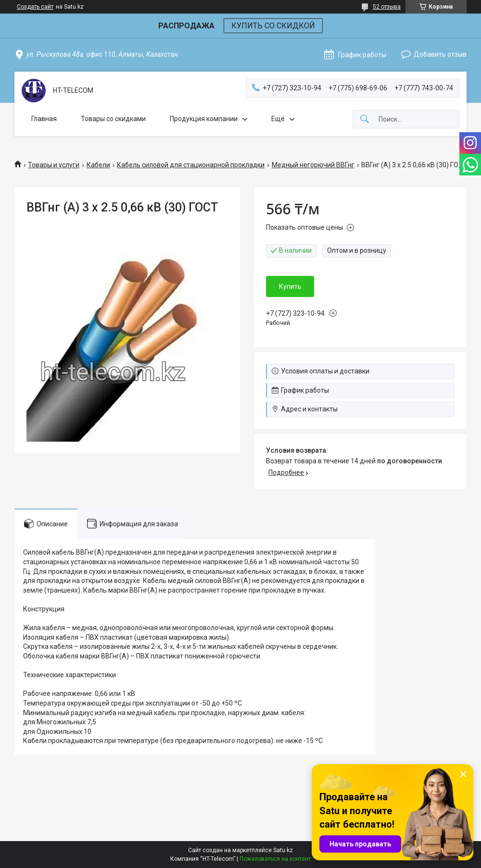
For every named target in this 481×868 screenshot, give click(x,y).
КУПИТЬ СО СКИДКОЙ (273, 26)
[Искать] (365, 119)
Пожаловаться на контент (275, 859)
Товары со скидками (113, 119)
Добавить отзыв (440, 54)
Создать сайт (35, 7)
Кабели (98, 165)
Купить (290, 286)
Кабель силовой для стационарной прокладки (191, 165)
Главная (44, 119)
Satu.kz (283, 850)
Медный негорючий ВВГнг (313, 165)
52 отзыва (387, 7)
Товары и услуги (54, 165)
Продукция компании (204, 119)
